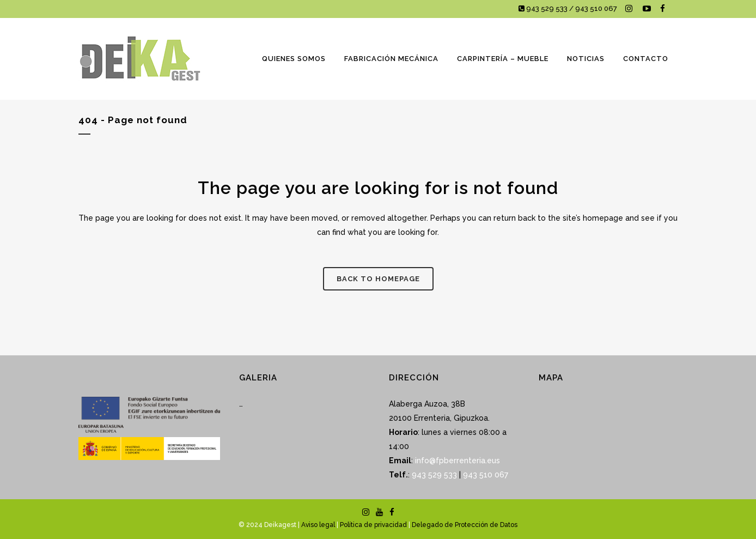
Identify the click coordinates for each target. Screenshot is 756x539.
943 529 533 (434, 475)
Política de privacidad (373, 525)
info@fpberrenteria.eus (458, 461)
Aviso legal (318, 525)
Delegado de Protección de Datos (465, 525)
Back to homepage (378, 279)
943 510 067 (484, 475)
